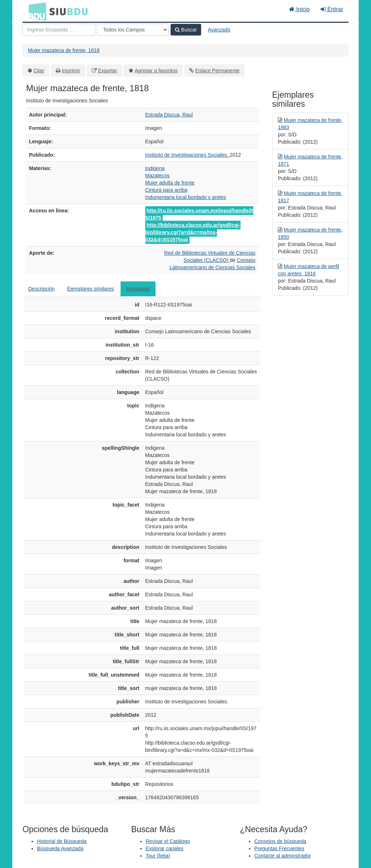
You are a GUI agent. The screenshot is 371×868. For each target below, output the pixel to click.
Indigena (155, 168)
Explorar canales (164, 848)
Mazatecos (158, 175)
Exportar (107, 71)
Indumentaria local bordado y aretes (186, 197)
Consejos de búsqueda (280, 841)
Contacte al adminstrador (283, 856)
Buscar (186, 30)
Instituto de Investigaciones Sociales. (187, 155)
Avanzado (219, 30)
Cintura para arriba (166, 190)
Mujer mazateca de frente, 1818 (64, 50)
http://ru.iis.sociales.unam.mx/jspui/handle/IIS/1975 (199, 214)
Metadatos (138, 289)
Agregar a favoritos (156, 71)
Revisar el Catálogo (168, 841)
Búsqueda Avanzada (60, 848)
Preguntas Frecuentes (279, 848)
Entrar (332, 9)
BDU (36, 11)
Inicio (299, 9)
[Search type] (133, 30)
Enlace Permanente (217, 71)
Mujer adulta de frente (170, 183)
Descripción (41, 289)
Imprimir (71, 71)
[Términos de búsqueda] (59, 30)
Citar (39, 71)
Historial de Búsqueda (62, 841)
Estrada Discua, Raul (169, 115)
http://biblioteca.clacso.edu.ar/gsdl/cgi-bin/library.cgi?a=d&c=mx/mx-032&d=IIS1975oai (193, 232)
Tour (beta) (158, 856)
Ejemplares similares (90, 289)
